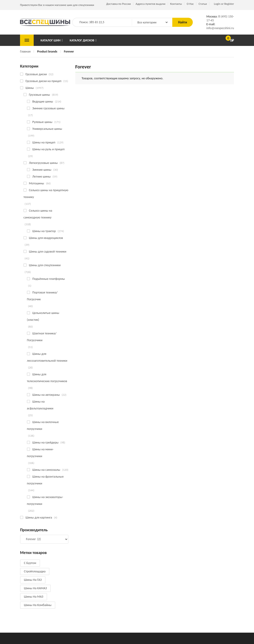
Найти (182, 22)
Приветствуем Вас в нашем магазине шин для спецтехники (57, 5)
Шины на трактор (44, 231)
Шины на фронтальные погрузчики (45, 480)
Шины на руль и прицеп (48, 149)
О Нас (190, 4)
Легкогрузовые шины (43, 163)
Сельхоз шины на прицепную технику (46, 194)
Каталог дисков (82, 40)
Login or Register (224, 4)
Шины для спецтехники (45, 265)
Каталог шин (51, 40)
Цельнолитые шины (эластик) (43, 316)
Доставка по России (119, 4)
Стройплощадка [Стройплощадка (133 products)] (35, 571)
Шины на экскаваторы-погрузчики (45, 500)
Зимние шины (42, 170)
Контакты (176, 4)
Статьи (203, 4)
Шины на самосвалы (46, 470)
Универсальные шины (47, 129)
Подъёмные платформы (49, 279)
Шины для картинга (39, 517)
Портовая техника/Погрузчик (42, 296)
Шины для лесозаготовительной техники (47, 357)
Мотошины (36, 183)
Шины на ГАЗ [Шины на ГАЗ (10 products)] (33, 580)
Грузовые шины (39, 95)
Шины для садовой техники (48, 252)
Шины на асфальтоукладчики (40, 405)
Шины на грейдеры (45, 442)
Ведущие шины (43, 101)
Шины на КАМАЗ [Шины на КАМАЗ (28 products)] (35, 588)
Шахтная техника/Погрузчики (42, 337)
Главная (25, 51)
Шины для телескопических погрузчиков (47, 378)
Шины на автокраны (46, 395)
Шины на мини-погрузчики (40, 453)
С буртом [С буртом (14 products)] (30, 563)
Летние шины (42, 177)
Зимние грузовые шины (48, 108)
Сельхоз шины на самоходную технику (38, 214)
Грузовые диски (36, 74)
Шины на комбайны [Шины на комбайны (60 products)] (38, 605)
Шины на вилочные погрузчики (43, 425)
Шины (30, 88)
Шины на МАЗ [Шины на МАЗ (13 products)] (34, 597)
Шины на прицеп (44, 142)
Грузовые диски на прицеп (43, 81)
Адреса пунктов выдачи (151, 4)
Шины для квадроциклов (46, 238)
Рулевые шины (42, 122)
